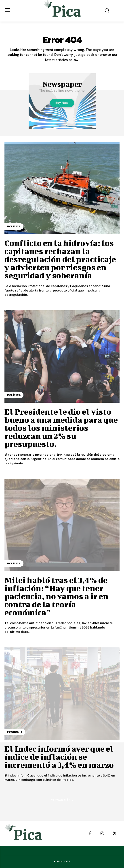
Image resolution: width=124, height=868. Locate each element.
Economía (15, 732)
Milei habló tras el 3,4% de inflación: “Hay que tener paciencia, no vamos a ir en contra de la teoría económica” (56, 596)
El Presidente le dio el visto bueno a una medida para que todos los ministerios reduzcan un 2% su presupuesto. (61, 428)
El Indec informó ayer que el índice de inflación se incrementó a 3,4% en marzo (59, 757)
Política (14, 226)
